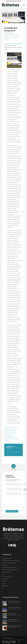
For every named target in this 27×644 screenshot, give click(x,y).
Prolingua (4, 581)
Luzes (3, 574)
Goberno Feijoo (8, 37)
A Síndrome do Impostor (14, 601)
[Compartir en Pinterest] (16, 452)
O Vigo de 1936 (12, 613)
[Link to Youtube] (17, 640)
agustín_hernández (9, 436)
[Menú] (23, 5)
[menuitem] (23, 5)
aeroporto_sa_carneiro (10, 434)
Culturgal (4, 565)
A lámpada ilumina (13, 620)
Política (15, 37)
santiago (6, 441)
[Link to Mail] (22, 640)
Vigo (6, 40)
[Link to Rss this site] (24, 640)
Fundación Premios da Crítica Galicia (10, 570)
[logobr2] (11, 5)
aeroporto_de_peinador (10, 430)
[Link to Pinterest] (15, 640)
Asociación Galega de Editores (9, 563)
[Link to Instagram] (13, 640)
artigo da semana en (14, 44)
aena (19, 427)
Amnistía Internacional (7, 558)
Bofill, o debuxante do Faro (15, 626)
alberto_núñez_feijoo (10, 437)
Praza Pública (5, 579)
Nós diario (4, 584)
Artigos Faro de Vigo (15, 35)
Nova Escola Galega (6, 577)
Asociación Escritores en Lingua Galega (11, 560)
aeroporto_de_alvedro (10, 429)
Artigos (7, 35)
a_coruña (7, 427)
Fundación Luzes (6, 586)
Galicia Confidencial (6, 572)
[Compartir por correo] (19, 452)
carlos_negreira (8, 439)
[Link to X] (9, 640)
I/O (13, 638)
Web (24, 494)
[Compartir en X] (11, 452)
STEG (3, 588)
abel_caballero (13, 427)
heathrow (15, 439)
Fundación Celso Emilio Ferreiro (9, 567)
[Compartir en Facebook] (8, 452)
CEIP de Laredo (9, 537)
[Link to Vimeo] (20, 640)
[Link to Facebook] (11, 640)
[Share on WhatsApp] (14, 452)
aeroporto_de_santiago (10, 432)
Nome (25, 485)
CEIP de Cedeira (18, 537)
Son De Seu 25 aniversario (14, 607)
